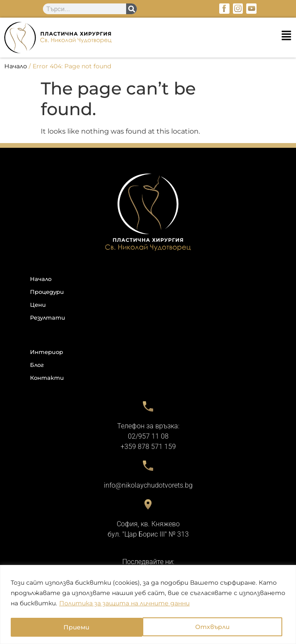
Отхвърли (81, 627)
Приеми (220, 627)
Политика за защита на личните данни (124, 604)
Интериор (47, 352)
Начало (16, 66)
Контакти (47, 378)
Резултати (48, 317)
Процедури (47, 292)
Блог (37, 365)
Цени (38, 305)
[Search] (131, 9)
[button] (148, 37)
